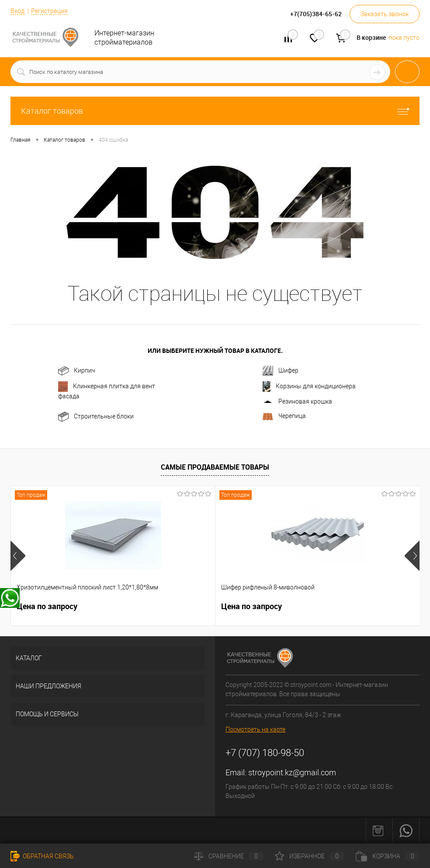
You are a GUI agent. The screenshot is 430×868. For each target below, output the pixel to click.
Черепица (284, 416)
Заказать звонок (385, 14)
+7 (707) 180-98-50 (265, 753)
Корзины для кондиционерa (309, 387)
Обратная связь (42, 856)
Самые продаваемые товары (215, 467)
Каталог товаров (215, 111)
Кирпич (76, 371)
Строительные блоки (96, 417)
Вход (17, 11)
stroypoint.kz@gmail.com (292, 772)
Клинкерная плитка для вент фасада (107, 390)
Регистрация (49, 11)
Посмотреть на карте (255, 729)
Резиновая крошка (297, 402)
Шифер (281, 371)
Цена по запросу (47, 606)
